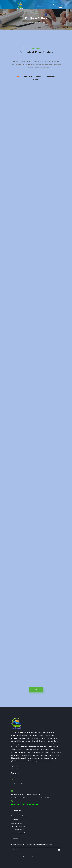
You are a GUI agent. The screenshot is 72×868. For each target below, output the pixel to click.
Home (29, 23)
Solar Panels (51, 77)
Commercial (27, 77)
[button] (55, 5)
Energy (39, 77)
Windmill (36, 79)
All (18, 77)
